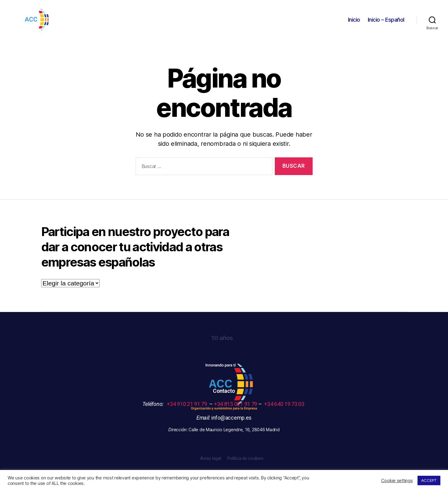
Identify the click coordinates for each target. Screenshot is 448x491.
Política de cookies (245, 463)
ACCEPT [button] (429, 480)
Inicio (354, 22)
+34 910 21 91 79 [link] (188, 409)
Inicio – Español (386, 22)
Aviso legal (210, 463)
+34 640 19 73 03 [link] (285, 409)
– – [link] (237, 409)
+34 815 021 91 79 (236, 409)
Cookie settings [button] (397, 481)
